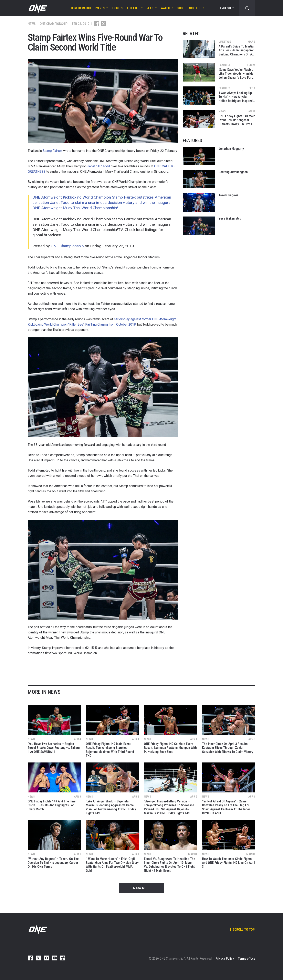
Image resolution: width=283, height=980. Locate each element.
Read (150, 8)
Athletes (133, 8)
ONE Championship (67, 246)
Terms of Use (247, 958)
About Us (195, 8)
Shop (181, 8)
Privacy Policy (225, 958)
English (225, 8)
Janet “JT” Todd (99, 166)
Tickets (117, 8)
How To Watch (81, 8)
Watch (165, 8)
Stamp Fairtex (53, 151)
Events (100, 8)
